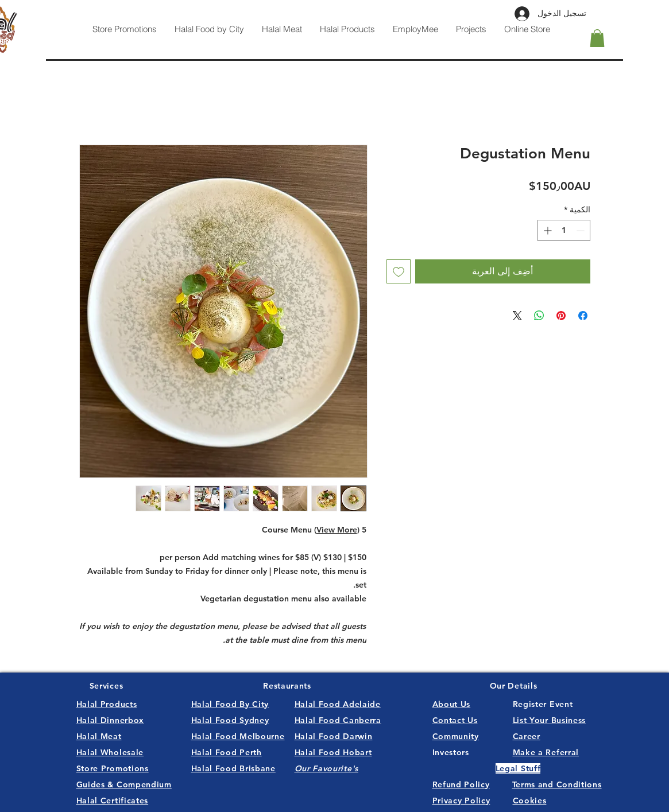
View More (337, 530)
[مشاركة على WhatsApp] (539, 316)
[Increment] (546, 230)
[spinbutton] (564, 230)
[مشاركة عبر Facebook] (583, 316)
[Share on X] (517, 316)
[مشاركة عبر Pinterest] (561, 316)
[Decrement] (581, 230)
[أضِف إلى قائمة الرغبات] (399, 271)
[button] (597, 38)
